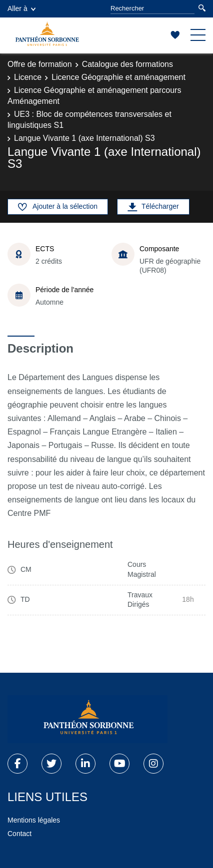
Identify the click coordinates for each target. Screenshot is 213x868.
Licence (28, 77)
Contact (19, 834)
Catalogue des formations (127, 64)
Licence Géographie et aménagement (118, 77)
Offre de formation (40, 64)
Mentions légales (34, 820)
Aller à (21, 8)
